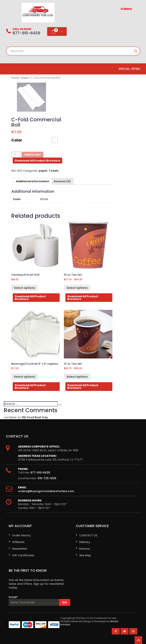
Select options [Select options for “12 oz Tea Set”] (77, 377)
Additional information (33, 181)
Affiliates (18, 542)
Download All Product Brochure (38, 161)
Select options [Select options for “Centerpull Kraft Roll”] (24, 288)
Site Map (85, 555)
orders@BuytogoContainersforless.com (46, 491)
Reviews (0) (62, 181)
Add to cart (33, 155)
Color (17, 140)
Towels (54, 171)
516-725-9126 (47, 478)
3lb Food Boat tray (35, 417)
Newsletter (20, 549)
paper (25, 78)
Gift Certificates (23, 555)
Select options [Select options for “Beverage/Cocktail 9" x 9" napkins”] (24, 377)
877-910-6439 (40, 473)
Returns (85, 549)
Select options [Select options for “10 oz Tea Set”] (77, 288)
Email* (37, 601)
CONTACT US (88, 535)
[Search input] (71, 51)
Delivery (85, 542)
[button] (55, 140)
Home (15, 78)
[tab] (33, 181)
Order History (21, 535)
